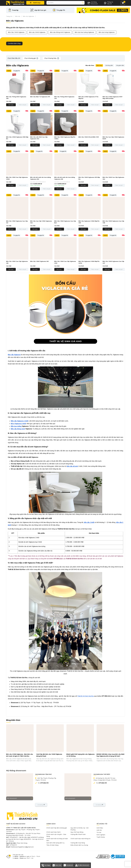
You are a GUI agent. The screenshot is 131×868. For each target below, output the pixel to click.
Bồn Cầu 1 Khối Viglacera (16, 32)
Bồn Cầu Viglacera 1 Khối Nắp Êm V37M (89, 262)
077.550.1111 (44, 783)
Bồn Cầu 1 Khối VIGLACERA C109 (89, 137)
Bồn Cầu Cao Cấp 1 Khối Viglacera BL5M (113, 138)
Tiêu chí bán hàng (52, 845)
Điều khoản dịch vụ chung (79, 845)
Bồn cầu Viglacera (28, 16)
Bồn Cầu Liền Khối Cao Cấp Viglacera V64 (39, 138)
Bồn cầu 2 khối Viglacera (37, 32)
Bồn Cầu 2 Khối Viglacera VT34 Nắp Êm (88, 98)
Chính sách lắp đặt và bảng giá (57, 828)
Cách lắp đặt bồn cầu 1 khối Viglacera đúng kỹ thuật (49, 755)
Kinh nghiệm (101, 835)
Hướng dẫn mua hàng (78, 843)
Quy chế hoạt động (77, 832)
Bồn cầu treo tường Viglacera (84, 32)
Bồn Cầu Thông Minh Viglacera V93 (64, 98)
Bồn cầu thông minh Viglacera (60, 32)
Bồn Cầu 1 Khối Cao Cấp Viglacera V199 (65, 262)
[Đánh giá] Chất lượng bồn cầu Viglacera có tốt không (80, 755)
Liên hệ (99, 830)
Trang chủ (9, 16)
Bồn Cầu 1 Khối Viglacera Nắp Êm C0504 (65, 138)
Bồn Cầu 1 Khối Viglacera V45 (39, 261)
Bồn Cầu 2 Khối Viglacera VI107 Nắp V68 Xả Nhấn (112, 98)
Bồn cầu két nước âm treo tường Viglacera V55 (65, 178)
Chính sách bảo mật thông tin (80, 839)
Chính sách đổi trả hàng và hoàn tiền (57, 840)
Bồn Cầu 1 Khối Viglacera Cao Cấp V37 (113, 262)
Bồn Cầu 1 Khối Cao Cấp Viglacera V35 (17, 262)
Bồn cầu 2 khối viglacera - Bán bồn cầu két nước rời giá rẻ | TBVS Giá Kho (20, 755)
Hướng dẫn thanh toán (78, 834)
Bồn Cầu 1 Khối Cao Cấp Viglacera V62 (113, 178)
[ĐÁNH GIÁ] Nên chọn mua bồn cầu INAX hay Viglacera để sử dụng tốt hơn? (110, 755)
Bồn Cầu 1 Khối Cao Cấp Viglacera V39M (17, 178)
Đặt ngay (11, 105)
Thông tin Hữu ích (109, 3)
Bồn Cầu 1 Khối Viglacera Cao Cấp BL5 (65, 222)
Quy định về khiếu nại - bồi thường (80, 829)
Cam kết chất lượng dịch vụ (55, 843)
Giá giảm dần (120, 65)
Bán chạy (99, 65)
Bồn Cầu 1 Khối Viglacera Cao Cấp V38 (113, 222)
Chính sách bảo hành (53, 832)
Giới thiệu (100, 828)
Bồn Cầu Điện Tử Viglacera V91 (40, 97)
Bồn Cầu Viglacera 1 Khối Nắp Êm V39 (89, 222)
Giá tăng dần (109, 65)
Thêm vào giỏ (22, 105)
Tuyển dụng (101, 837)
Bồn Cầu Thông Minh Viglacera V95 (16, 98)
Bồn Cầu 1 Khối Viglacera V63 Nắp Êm (89, 178)
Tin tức (99, 832)
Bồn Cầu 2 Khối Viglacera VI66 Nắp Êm (17, 138)
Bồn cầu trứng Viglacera (107, 32)
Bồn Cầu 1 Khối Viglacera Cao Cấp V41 (17, 222)
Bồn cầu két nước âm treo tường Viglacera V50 (41, 178)
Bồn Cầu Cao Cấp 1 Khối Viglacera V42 (41, 222)
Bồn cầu (18, 16)
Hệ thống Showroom (93, 3)
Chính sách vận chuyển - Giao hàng (56, 835)
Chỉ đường (41, 805)
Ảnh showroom (20, 798)
